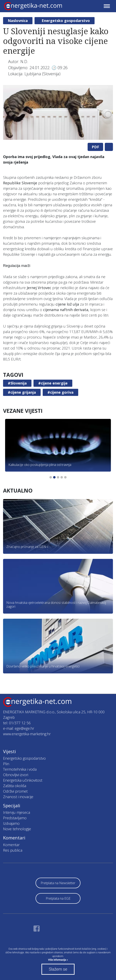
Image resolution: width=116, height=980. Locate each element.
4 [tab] (62, 477)
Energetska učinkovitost (23, 780)
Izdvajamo (11, 823)
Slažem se (58, 969)
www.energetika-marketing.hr (27, 734)
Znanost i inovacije (18, 797)
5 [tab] (65, 477)
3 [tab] (58, 477)
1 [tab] (51, 477)
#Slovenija (17, 383)
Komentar (11, 845)
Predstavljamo (15, 818)
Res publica (13, 850)
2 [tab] (54, 477)
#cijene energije (53, 383)
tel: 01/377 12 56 (17, 723)
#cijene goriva (60, 392)
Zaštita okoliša (15, 786)
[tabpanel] (58, 112)
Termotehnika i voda (20, 769)
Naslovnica (18, 21)
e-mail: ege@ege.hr (19, 728)
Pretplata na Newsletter (58, 883)
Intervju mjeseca (17, 812)
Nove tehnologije (17, 829)
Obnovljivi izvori (16, 775)
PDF (95, 147)
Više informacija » (58, 960)
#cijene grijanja (22, 392)
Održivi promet (15, 791)
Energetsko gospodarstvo (66, 21)
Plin (6, 764)
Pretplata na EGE (58, 898)
